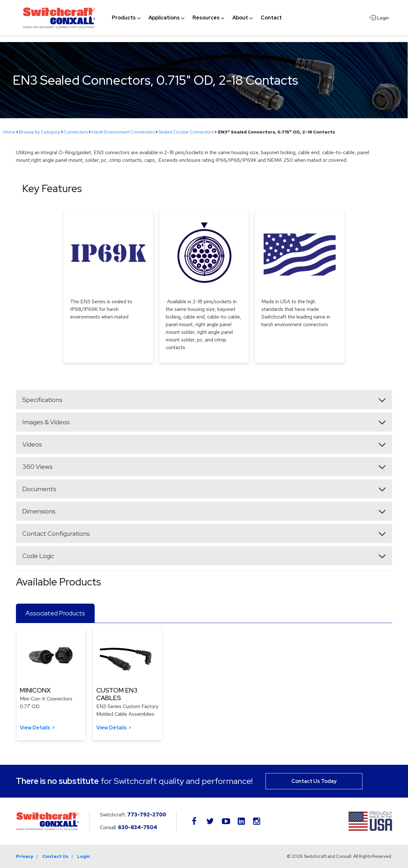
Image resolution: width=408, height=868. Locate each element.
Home (9, 132)
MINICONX (35, 690)
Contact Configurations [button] (56, 534)
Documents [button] (39, 489)
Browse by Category (40, 132)
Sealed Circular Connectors (186, 132)
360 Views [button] (37, 467)
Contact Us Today (314, 781)
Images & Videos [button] (46, 422)
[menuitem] (124, 18)
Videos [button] (32, 444)
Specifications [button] (42, 400)
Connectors (76, 132)
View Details (35, 728)
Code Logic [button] (38, 556)
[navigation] (197, 18)
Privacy (25, 856)
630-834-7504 (138, 827)
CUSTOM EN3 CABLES (117, 694)
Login (84, 856)
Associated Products (55, 613)
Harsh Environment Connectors (123, 132)
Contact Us (55, 856)
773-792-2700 (147, 815)
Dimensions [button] (39, 511)
